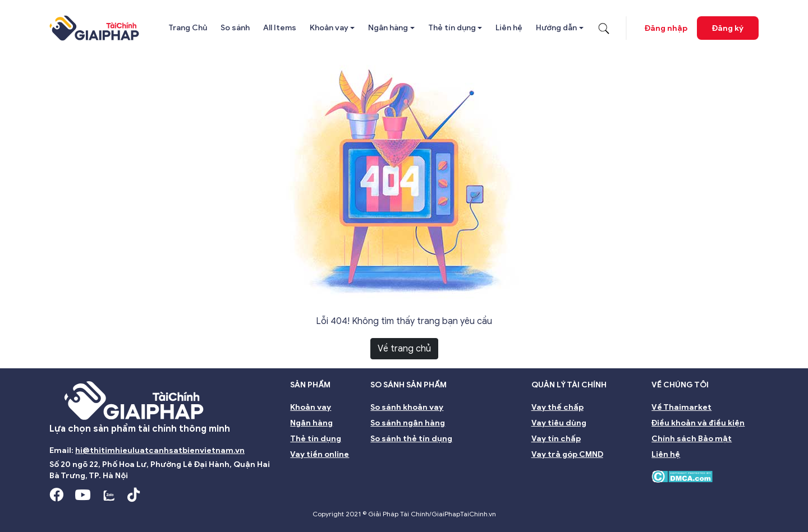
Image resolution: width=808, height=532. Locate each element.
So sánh (235, 28)
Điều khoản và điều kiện (698, 423)
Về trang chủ (404, 349)
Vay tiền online (320, 454)
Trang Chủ (188, 28)
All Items (280, 28)
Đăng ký (728, 28)
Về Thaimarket (681, 407)
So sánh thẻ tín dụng (411, 439)
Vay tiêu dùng (559, 423)
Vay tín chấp (556, 439)
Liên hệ (509, 28)
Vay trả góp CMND (567, 454)
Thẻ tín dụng (452, 28)
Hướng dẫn (556, 28)
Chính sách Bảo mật (692, 439)
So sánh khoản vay (407, 407)
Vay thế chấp (557, 407)
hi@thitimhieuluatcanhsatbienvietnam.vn (160, 450)
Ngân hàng (388, 28)
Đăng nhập (666, 28)
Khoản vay (329, 28)
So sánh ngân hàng (408, 423)
